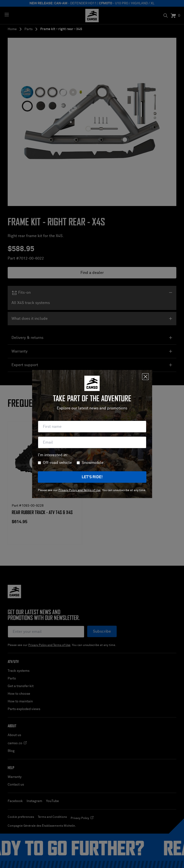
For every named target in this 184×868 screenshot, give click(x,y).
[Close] (145, 377)
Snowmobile (93, 463)
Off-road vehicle (57, 463)
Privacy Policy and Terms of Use (80, 490)
